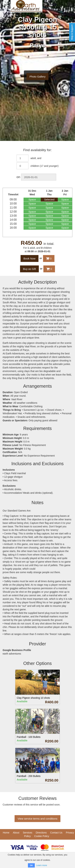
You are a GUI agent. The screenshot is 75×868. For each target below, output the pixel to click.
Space (32, 199)
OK (31, 865)
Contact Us (56, 833)
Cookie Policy (42, 836)
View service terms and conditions (37, 819)
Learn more (42, 865)
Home (6, 833)
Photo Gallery (37, 77)
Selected (49, 199)
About (16, 833)
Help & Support (72, 32)
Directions (41, 833)
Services (28, 833)
